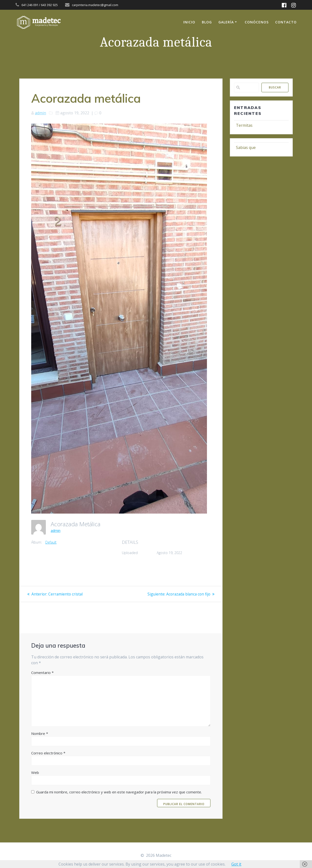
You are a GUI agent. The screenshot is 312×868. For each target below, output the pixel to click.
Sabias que (246, 147)
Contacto (286, 22)
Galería (226, 22)
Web (35, 772)
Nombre (40, 733)
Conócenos (257, 22)
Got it (236, 864)
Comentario (42, 673)
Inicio (189, 22)
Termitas (244, 125)
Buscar (275, 87)
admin (40, 113)
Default (51, 542)
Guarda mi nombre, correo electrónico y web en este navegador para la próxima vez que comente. (119, 792)
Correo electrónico (48, 753)
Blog (207, 22)
